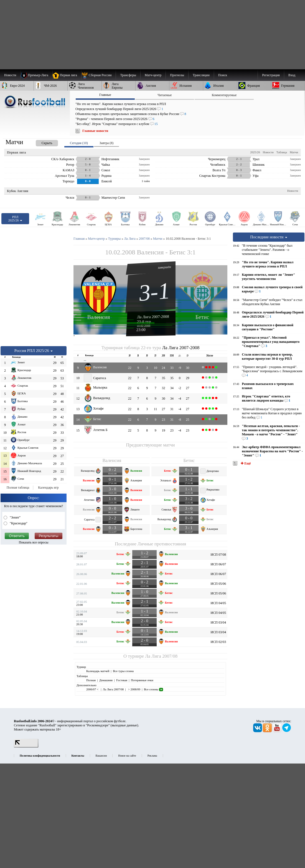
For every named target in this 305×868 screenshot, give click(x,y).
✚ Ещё (245, 463)
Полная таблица (18, 487)
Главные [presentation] (105, 95)
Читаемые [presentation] (165, 95)
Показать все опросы (34, 542)
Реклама (152, 756)
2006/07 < (93, 689)
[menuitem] (99, 75)
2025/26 (255, 152)
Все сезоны (153, 689)
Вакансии (101, 756)
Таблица (282, 152)
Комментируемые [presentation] (224, 95)
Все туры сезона (123, 671)
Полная (91, 680)
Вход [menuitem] (292, 75)
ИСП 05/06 (218, 584)
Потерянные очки (142, 680)
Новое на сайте (127, 756)
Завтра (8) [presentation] (106, 143)
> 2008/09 (134, 689)
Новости (268, 152)
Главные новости (95, 131)
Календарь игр (48, 487)
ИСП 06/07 (218, 564)
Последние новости (269, 237)
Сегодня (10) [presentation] (79, 143)
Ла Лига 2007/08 (161, 656)
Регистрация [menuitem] (271, 75)
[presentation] (41, 142)
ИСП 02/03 (218, 642)
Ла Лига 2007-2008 (153, 316)
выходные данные (124, 725)
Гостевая (122, 680)
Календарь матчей (98, 671)
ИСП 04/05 (218, 603)
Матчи (294, 152)
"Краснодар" (18, 523)
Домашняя (106, 680)
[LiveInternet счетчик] (26, 746)
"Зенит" (15, 517)
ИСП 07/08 (218, 555)
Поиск (223, 75)
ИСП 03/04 (218, 622)
